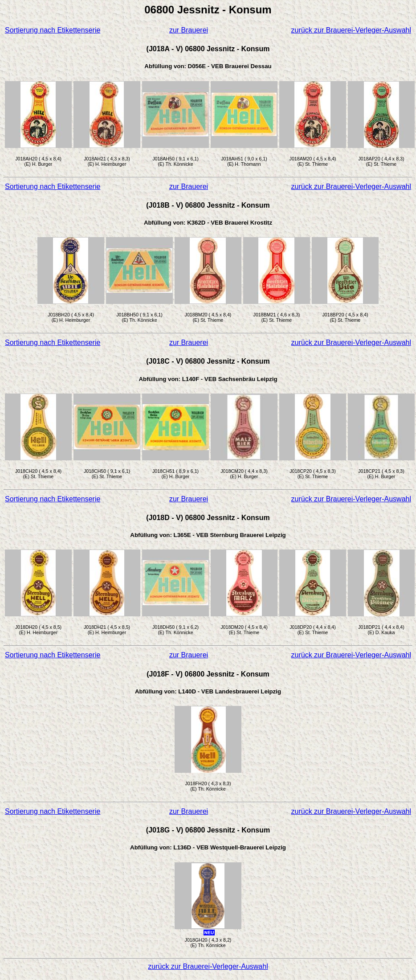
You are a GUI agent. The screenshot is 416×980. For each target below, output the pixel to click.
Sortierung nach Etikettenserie (53, 30)
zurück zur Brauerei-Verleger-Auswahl (351, 30)
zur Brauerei (189, 30)
